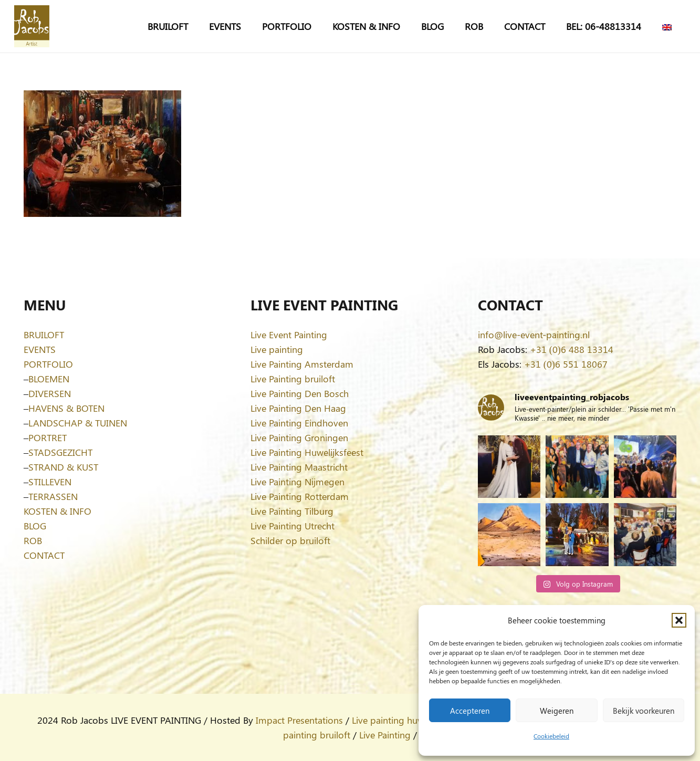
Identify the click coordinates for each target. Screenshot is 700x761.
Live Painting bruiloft (293, 379)
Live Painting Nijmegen (297, 482)
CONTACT (44, 555)
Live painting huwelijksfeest (408, 720)
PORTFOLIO (48, 364)
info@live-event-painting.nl (534, 335)
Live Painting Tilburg (292, 511)
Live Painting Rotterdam (300, 496)
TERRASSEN (53, 496)
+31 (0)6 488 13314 (572, 349)
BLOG (35, 526)
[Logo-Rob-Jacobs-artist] (32, 26)
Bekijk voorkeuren (644, 711)
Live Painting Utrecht (292, 526)
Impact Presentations (299, 720)
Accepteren (470, 711)
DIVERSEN (50, 393)
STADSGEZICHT (60, 452)
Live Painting (385, 735)
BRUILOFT (44, 335)
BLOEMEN (49, 379)
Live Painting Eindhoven (299, 423)
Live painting (277, 349)
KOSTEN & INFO (58, 511)
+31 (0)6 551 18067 (566, 364)
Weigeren (557, 711)
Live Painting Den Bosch (300, 393)
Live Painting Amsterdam (302, 364)
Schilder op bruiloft (290, 540)
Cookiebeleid (551, 736)
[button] (679, 620)
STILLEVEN (50, 482)
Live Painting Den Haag (298, 408)
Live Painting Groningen (299, 437)
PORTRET (48, 437)
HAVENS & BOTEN (66, 408)
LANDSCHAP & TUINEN (78, 423)
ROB (33, 540)
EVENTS (40, 349)
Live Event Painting (289, 335)
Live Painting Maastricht (299, 467)
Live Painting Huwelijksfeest (307, 452)
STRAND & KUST (63, 467)
